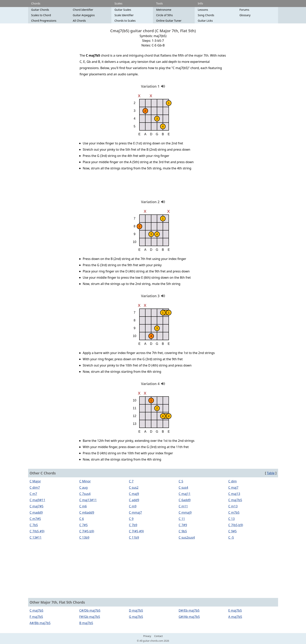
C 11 (182, 519)
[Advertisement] (153, 186)
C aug (83, 487)
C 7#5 (83, 525)
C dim (232, 481)
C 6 (82, 519)
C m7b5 (234, 512)
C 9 (131, 519)
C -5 (231, 537)
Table (271, 473)
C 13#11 (36, 537)
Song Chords (206, 15)
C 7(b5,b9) (236, 525)
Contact (158, 636)
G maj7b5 (136, 617)
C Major (35, 481)
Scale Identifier (124, 15)
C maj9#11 (37, 500)
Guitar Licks (205, 21)
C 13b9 (84, 537)
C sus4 (183, 487)
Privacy (147, 636)
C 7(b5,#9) (37, 531)
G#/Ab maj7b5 (189, 617)
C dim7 (35, 487)
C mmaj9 (185, 512)
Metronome (164, 10)
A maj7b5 (235, 617)
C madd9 (36, 512)
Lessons (203, 10)
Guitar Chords (40, 10)
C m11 (183, 506)
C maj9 (134, 494)
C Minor (85, 481)
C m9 (133, 506)
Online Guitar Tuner (169, 21)
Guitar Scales (123, 10)
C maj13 (234, 494)
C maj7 (233, 487)
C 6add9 (185, 500)
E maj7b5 (235, 610)
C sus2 (134, 487)
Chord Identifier (83, 10)
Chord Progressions (44, 21)
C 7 (131, 481)
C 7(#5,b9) (87, 531)
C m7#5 (35, 519)
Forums (244, 10)
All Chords (79, 21)
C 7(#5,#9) (136, 531)
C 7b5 (34, 525)
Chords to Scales (125, 21)
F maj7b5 (36, 617)
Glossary (245, 15)
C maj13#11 (88, 500)
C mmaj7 (135, 512)
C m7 (33, 494)
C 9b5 (183, 531)
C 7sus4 (85, 494)
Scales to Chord (41, 15)
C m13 (233, 506)
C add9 (134, 500)
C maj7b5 (235, 500)
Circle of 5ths (164, 15)
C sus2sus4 (187, 537)
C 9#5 (232, 531)
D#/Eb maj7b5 (189, 610)
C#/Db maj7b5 (90, 610)
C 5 (181, 481)
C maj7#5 (37, 506)
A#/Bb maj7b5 (40, 623)
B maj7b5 (86, 623)
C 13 (232, 519)
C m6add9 (87, 512)
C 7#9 (183, 525)
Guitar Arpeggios (84, 15)
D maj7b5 (136, 610)
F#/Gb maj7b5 (90, 617)
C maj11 (185, 494)
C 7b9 (133, 525)
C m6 (83, 506)
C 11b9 (134, 537)
